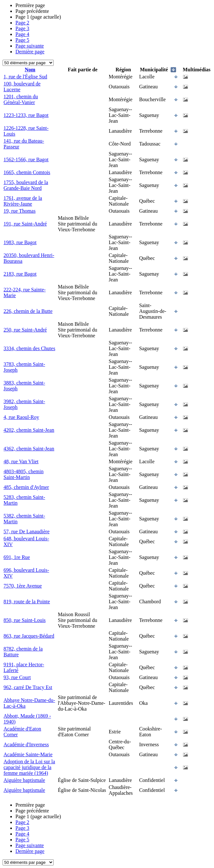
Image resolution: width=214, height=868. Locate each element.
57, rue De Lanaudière (27, 531)
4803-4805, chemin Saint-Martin (23, 474)
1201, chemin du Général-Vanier (21, 99)
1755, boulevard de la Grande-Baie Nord (26, 185)
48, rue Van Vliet (21, 461)
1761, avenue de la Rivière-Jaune (23, 201)
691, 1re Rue (17, 557)
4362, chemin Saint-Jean (29, 449)
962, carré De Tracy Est (28, 687)
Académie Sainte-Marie (28, 754)
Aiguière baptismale (24, 780)
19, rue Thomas (20, 211)
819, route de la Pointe (27, 602)
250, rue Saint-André (25, 330)
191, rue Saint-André (25, 224)
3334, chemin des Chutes (29, 348)
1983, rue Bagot (20, 242)
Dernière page (30, 52)
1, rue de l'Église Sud (25, 77)
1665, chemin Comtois (27, 172)
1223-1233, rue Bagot (26, 115)
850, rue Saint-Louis (25, 620)
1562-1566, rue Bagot (26, 159)
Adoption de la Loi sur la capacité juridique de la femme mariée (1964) (29, 767)
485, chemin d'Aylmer (26, 487)
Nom (30, 70)
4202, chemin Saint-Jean (29, 430)
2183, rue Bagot (20, 274)
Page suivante (30, 46)
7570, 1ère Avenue (23, 586)
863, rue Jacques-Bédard (29, 636)
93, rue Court (17, 677)
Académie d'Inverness (26, 744)
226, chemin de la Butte (28, 311)
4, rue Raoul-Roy (21, 417)
